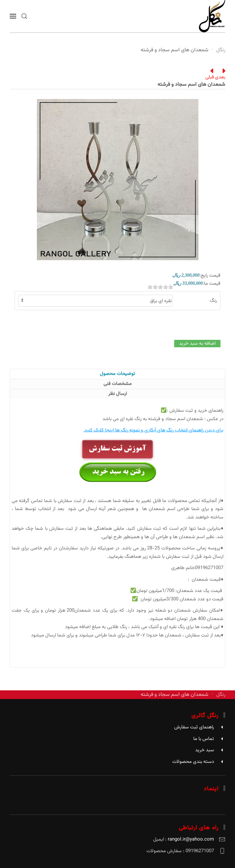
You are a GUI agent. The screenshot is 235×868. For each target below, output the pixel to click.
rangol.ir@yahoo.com (191, 839)
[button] (24, 16)
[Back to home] (212, 16)
